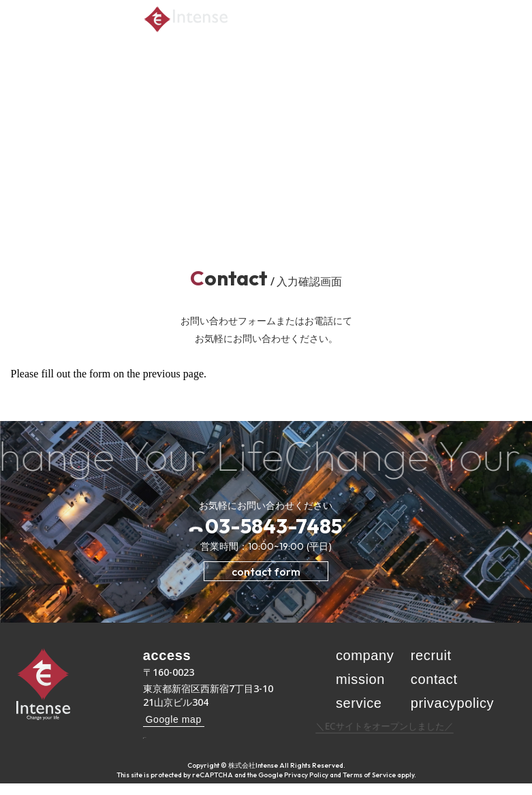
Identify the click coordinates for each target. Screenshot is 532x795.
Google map (174, 719)
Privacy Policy (306, 786)
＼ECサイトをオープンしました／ (385, 738)
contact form (266, 572)
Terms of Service (369, 786)
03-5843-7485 (273, 526)
